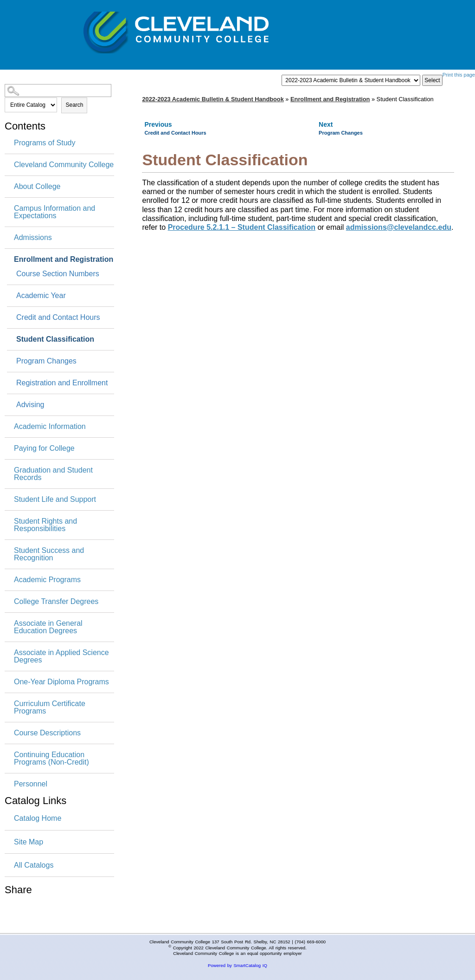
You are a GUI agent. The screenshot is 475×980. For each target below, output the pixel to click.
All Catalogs (34, 865)
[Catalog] (351, 80)
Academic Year (41, 296)
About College (37, 187)
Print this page (459, 75)
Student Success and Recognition (49, 554)
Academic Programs (47, 580)
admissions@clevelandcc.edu (399, 227)
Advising (30, 405)
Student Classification (55, 339)
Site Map (29, 842)
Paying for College (44, 448)
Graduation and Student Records (53, 474)
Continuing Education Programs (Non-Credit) (51, 759)
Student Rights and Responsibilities (45, 525)
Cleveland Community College (64, 165)
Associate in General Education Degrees (48, 627)
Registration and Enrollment (62, 383)
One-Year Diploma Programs (61, 682)
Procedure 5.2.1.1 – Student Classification (242, 227)
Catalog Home (38, 818)
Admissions (33, 238)
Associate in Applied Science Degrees (61, 656)
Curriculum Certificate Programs (50, 707)
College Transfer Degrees (56, 602)
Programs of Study (45, 143)
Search (74, 105)
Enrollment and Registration (64, 260)
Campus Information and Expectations (55, 212)
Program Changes (46, 361)
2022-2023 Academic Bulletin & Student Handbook (213, 99)
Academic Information (50, 427)
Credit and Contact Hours (58, 318)
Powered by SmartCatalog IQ (237, 965)
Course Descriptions (47, 733)
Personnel (31, 784)
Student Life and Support (55, 500)
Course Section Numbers (58, 274)
